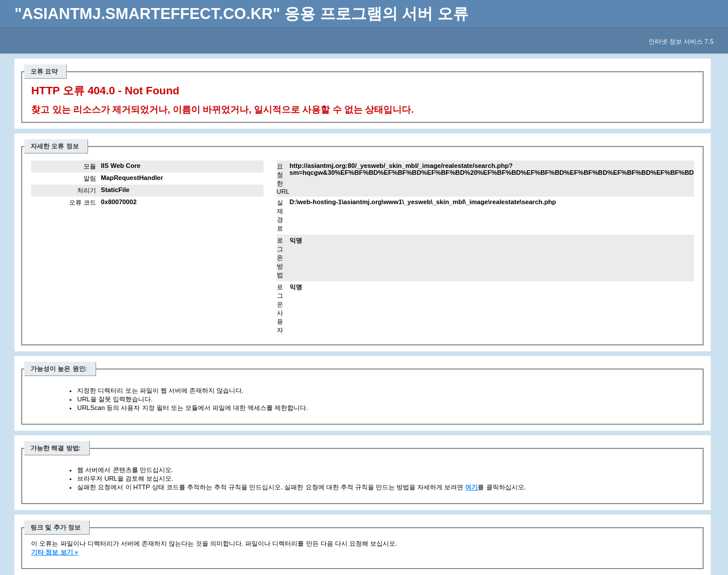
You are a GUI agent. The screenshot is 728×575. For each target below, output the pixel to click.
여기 (471, 487)
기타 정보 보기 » (55, 552)
